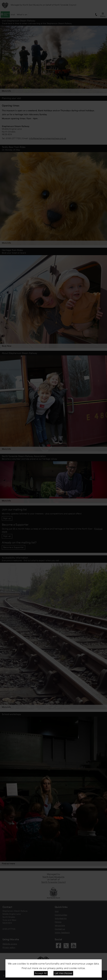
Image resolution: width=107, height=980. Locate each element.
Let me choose (63, 973)
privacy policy (55, 968)
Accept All (41, 973)
